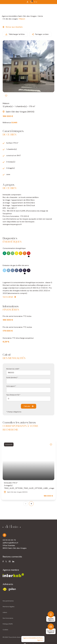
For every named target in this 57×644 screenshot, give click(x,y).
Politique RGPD (8, 624)
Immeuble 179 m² (28, 486)
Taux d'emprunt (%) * (13, 395)
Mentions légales (9, 607)
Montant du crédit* (13, 369)
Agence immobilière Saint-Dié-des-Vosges (19, 16)
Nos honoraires (8, 618)
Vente (40, 16)
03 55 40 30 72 (9, 540)
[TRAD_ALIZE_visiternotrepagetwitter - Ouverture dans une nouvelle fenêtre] (6, 562)
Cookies (5, 630)
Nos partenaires (8, 601)
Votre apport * (11, 386)
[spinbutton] (28, 399)
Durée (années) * (12, 378)
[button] (31, 504)
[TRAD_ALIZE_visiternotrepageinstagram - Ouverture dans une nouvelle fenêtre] (10, 562)
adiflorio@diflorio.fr (11, 543)
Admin (5, 612)
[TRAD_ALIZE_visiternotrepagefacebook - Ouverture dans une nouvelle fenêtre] (3, 561)
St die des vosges (11, 19)
